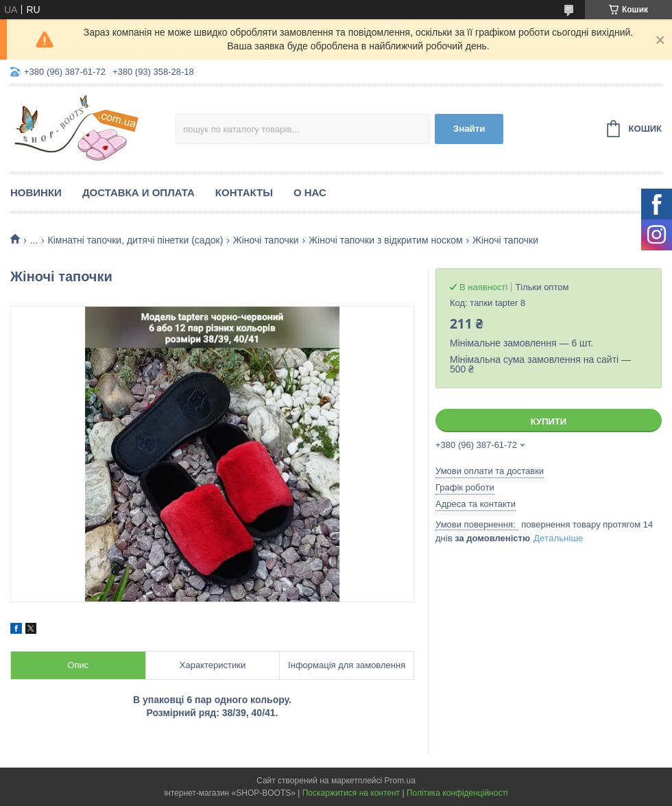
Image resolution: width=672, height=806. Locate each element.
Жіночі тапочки (266, 240)
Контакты (244, 192)
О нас (310, 192)
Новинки (36, 192)
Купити (549, 422)
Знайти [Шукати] (469, 129)
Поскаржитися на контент (351, 793)
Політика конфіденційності (457, 793)
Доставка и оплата (139, 192)
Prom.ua (400, 781)
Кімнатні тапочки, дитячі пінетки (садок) (136, 240)
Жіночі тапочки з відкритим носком (386, 240)
